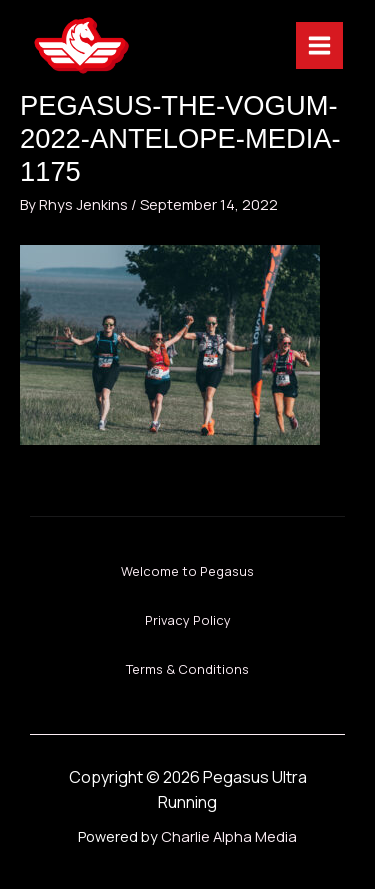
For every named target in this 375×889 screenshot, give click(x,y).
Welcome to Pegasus (187, 571)
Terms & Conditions (187, 669)
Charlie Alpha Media (229, 836)
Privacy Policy (188, 620)
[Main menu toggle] (319, 45)
